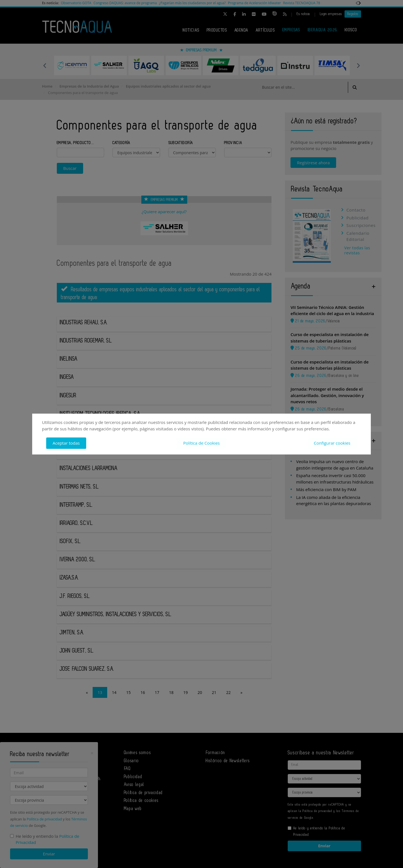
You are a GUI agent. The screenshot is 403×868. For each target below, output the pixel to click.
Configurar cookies (332, 443)
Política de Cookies (201, 443)
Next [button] (358, 65)
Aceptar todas (66, 443)
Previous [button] (45, 65)
